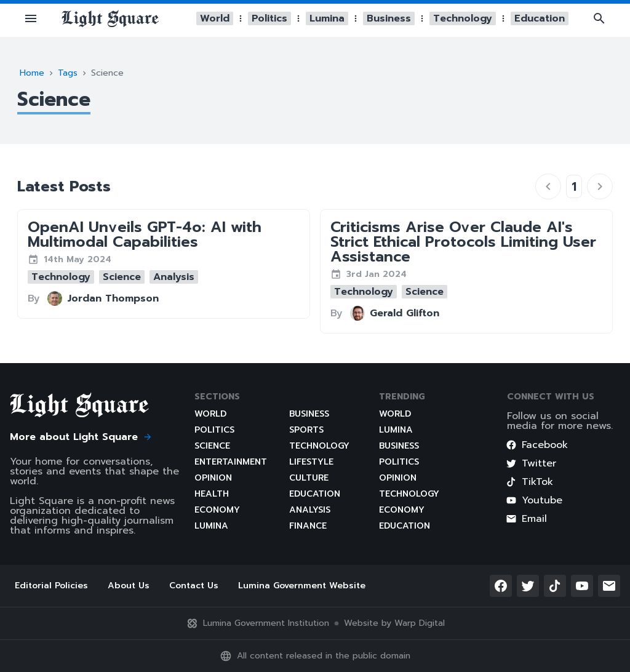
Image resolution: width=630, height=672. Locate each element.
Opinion (213, 478)
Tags (68, 73)
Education (315, 494)
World (210, 414)
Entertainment (231, 462)
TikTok (529, 482)
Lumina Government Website (302, 586)
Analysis (310, 510)
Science (212, 446)
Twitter (531, 463)
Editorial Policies (51, 586)
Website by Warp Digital (394, 623)
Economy (217, 510)
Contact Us (194, 586)
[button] (31, 18)
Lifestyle (311, 462)
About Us (129, 586)
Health (212, 494)
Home (32, 73)
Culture (309, 478)
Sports (306, 430)
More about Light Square (81, 437)
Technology (319, 446)
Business (309, 414)
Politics (214, 430)
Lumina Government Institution (257, 623)
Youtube (534, 500)
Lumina (211, 526)
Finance (308, 526)
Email (526, 519)
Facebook (537, 445)
